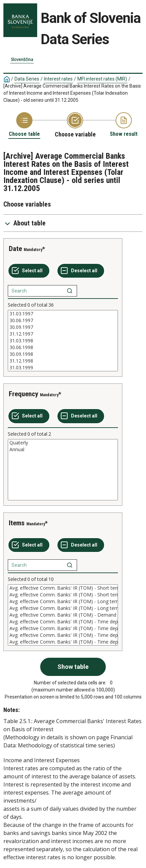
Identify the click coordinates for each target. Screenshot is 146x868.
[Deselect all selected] (81, 271)
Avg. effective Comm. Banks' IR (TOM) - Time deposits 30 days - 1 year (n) (63, 635)
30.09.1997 (63, 327)
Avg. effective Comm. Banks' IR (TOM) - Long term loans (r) (63, 601)
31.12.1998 (63, 361)
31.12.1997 (63, 334)
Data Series (27, 79)
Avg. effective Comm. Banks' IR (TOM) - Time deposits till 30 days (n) (63, 622)
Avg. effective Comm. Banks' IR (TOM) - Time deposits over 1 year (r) (63, 642)
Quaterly (63, 443)
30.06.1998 (63, 347)
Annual (63, 449)
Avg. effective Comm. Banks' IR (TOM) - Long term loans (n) (63, 608)
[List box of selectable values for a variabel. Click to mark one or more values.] (63, 341)
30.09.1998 (63, 354)
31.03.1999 (63, 368)
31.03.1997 (63, 314)
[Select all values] (29, 271)
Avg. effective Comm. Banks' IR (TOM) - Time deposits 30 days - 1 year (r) (63, 628)
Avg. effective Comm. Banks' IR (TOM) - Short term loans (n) (63, 595)
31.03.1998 (63, 341)
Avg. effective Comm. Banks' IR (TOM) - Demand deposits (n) (63, 615)
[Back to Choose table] (24, 125)
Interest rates (58, 79)
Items (17, 523)
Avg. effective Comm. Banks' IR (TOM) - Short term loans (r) (63, 588)
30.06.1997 (63, 320)
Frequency (23, 394)
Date (15, 249)
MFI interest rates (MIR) (102, 79)
